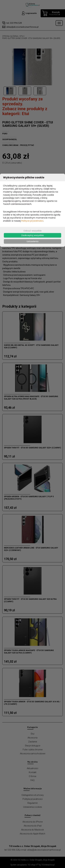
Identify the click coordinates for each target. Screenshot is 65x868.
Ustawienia (33, 241)
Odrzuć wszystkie (32, 231)
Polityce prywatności (32, 221)
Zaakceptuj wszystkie (32, 235)
